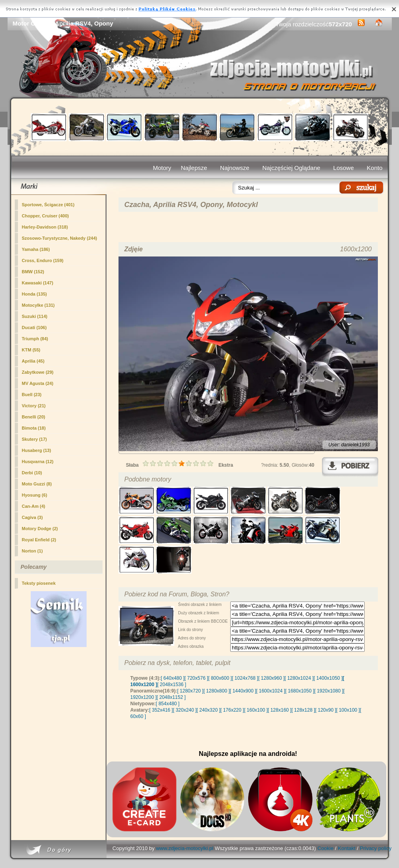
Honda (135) (35, 294)
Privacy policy (376, 848)
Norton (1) (33, 551)
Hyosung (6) (35, 495)
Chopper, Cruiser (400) (45, 216)
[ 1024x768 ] (245, 678)
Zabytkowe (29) (38, 372)
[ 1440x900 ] (243, 691)
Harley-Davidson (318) (45, 227)
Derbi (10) (32, 473)
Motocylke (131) (39, 305)
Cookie (326, 848)
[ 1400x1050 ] (328, 678)
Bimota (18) (34, 428)
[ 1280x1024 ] (299, 678)
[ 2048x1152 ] (171, 697)
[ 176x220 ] (232, 710)
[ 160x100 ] (256, 710)
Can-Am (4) (34, 506)
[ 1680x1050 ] (300, 691)
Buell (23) (32, 395)
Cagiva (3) (33, 517)
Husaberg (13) (37, 450)
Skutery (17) (35, 439)
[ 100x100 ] (348, 710)
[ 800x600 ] (220, 678)
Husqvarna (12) (38, 462)
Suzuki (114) (35, 316)
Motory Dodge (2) (40, 529)
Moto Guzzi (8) (37, 484)
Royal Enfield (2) (39, 540)
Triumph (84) (35, 339)
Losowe (344, 168)
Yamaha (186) (36, 249)
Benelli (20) (34, 417)
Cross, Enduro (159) (43, 260)
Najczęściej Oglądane (291, 168)
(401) (48, 205)
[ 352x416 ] (161, 710)
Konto (374, 168)
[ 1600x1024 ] (271, 691)
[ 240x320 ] (208, 710)
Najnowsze (235, 168)
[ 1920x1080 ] (329, 691)
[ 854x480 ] (168, 704)
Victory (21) (34, 406)
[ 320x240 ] (185, 710)
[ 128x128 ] (303, 710)
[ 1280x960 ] (271, 678)
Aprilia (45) (33, 361)
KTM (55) (31, 350)
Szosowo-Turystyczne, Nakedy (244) (60, 238)
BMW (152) (33, 272)
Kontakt (347, 848)
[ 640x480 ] (173, 678)
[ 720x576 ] (196, 678)
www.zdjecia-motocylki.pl (185, 848)
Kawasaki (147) (38, 283)
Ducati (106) (34, 327)
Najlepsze (194, 168)
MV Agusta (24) (38, 383)
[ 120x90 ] (326, 710)
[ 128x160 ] (279, 710)
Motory (162, 168)
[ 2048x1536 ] (172, 685)
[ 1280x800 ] (217, 691)
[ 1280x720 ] (190, 691)
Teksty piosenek (39, 583)
